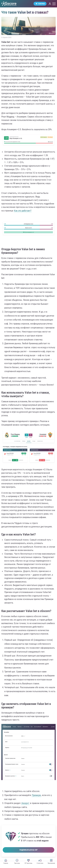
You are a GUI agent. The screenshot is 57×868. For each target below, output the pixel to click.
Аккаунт (25, 803)
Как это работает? (23, 211)
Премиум (36, 795)
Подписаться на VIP (28, 850)
